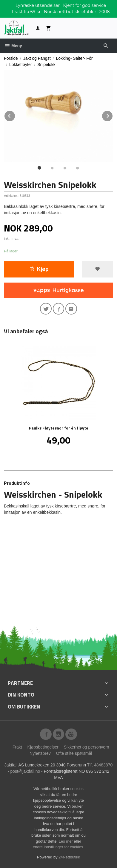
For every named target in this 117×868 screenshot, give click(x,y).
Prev (15, 115)
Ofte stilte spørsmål (74, 753)
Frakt (17, 747)
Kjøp (39, 269)
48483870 (103, 765)
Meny (13, 46)
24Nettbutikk (69, 857)
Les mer (66, 841)
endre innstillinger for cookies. (59, 847)
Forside (11, 58)
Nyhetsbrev (40, 753)
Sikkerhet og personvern (87, 747)
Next (113, 115)
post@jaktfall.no (25, 771)
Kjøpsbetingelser (43, 747)
